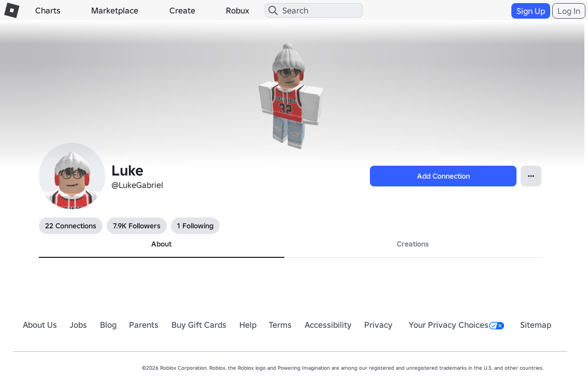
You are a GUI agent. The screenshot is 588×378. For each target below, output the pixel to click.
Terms (280, 325)
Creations (413, 244)
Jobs (78, 325)
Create (182, 10)
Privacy (378, 325)
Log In (569, 11)
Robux (238, 10)
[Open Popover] (531, 176)
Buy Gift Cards (199, 325)
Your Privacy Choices (456, 325)
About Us (40, 325)
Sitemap (536, 325)
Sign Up (531, 11)
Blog (108, 325)
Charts (48, 10)
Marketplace (115, 10)
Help (248, 325)
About (161, 244)
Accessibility (328, 325)
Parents (144, 325)
